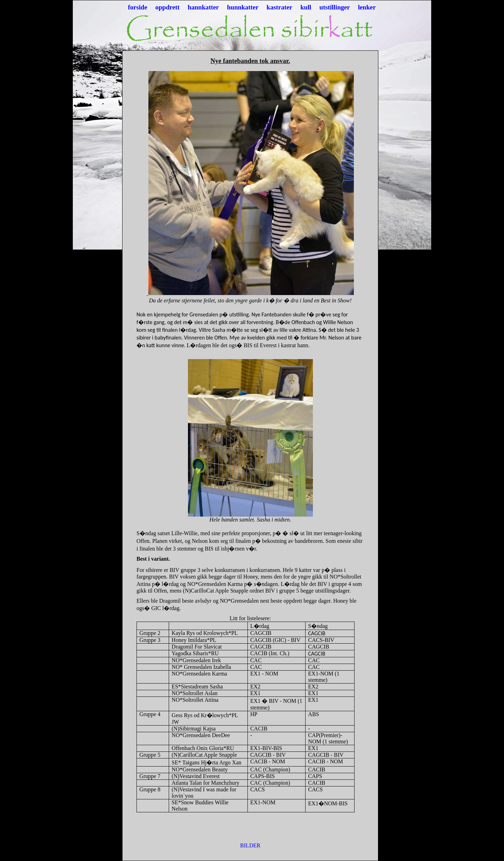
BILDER (250, 845)
